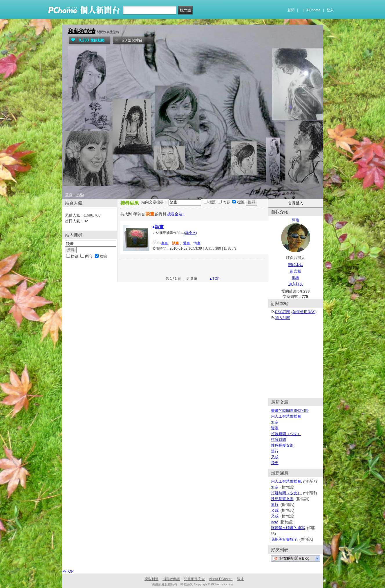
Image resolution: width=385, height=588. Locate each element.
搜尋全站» (176, 214)
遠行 (275, 451)
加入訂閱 (283, 318)
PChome (314, 10)
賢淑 (275, 428)
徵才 (240, 579)
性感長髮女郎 (282, 445)
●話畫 (158, 227)
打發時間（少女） (286, 434)
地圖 (296, 278)
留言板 (295, 271)
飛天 (275, 463)
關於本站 (296, 265)
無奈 (275, 422)
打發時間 (279, 440)
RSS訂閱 (283, 312)
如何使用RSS (304, 312)
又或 (275, 457)
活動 (80, 195)
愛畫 (187, 243)
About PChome (221, 579)
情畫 (197, 243)
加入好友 (296, 284)
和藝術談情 (82, 31)
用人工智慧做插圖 (286, 416)
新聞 (291, 10)
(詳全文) (191, 233)
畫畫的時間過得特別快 (290, 411)
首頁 (69, 195)
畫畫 (165, 243)
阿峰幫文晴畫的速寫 (288, 528)
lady (274, 522)
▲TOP (214, 279)
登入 (330, 10)
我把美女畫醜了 (284, 539)
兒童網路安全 (194, 579)
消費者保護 (171, 579)
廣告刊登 (151, 579)
